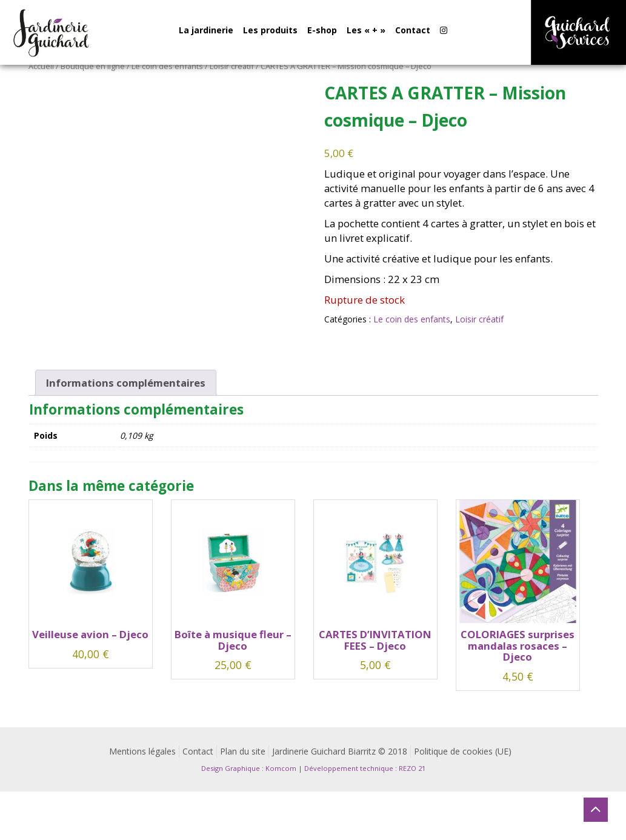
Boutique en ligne (93, 66)
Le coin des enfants (167, 66)
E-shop (322, 30)
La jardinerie (206, 30)
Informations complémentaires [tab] (126, 383)
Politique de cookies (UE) (463, 751)
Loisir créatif (232, 66)
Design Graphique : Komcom (249, 768)
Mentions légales (142, 751)
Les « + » (366, 30)
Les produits (270, 30)
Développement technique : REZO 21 (365, 768)
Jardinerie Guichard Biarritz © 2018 (340, 751)
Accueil (41, 66)
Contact (413, 30)
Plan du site (243, 751)
